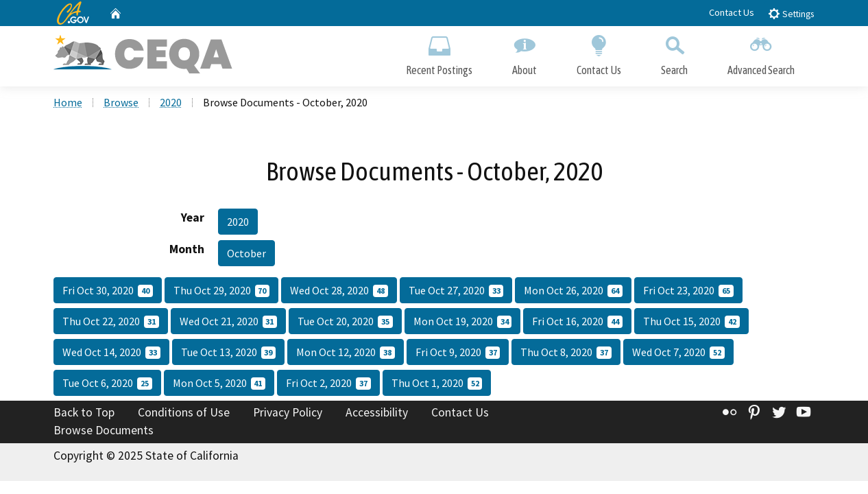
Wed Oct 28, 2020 (339, 292)
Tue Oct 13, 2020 (229, 353)
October (246, 255)
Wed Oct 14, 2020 (111, 353)
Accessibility (377, 414)
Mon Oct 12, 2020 (346, 353)
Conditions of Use (184, 414)
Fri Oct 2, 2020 (328, 384)
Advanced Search (761, 53)
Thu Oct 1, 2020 (437, 384)
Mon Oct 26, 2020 (573, 292)
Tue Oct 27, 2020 (456, 292)
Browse (121, 104)
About (525, 53)
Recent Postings (439, 53)
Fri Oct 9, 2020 (458, 353)
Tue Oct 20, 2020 (345, 322)
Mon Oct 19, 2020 (463, 322)
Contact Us (732, 12)
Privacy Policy (288, 414)
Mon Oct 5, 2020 (219, 384)
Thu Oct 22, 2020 (111, 322)
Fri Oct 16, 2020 (577, 322)
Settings (791, 13)
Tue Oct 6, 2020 (107, 384)
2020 (171, 104)
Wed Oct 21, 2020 (229, 322)
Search (674, 53)
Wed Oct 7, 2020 (678, 353)
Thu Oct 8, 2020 (566, 353)
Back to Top (84, 414)
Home (68, 104)
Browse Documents (104, 432)
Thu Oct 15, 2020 (691, 322)
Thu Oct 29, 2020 (222, 292)
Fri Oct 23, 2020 (688, 292)
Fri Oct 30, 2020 (108, 292)
